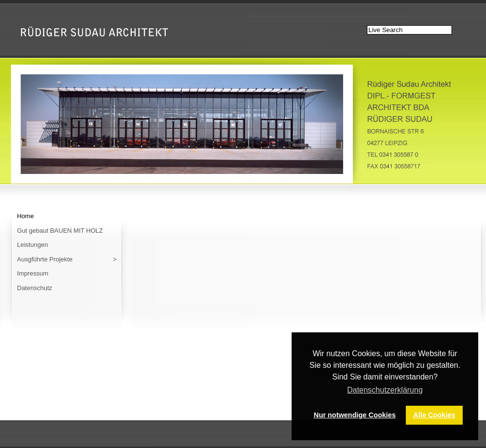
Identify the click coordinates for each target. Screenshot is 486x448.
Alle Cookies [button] (434, 415)
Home (26, 216)
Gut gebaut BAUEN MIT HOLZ (60, 231)
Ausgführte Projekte (67, 259)
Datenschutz (35, 288)
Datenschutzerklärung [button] (385, 390)
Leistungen (33, 245)
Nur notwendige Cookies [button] (355, 415)
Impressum (33, 273)
